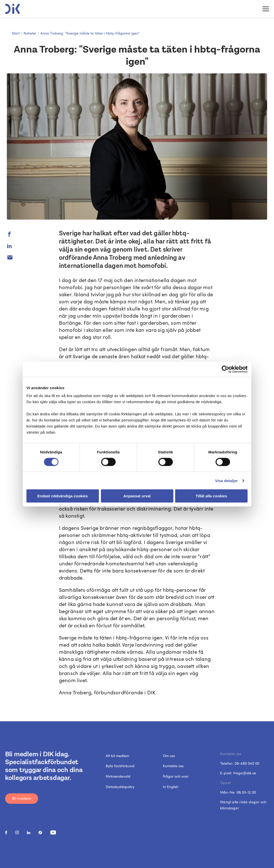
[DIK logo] (12, 9)
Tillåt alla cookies (211, 496)
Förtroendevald (118, 776)
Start (16, 33)
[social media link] (6, 833)
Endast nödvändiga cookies (63, 496)
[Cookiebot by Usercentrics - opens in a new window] (225, 369)
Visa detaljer (226, 480)
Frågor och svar (176, 776)
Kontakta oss (173, 766)
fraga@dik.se (245, 773)
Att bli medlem (117, 756)
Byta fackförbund (120, 766)
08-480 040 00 (247, 763)
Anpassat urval (137, 496)
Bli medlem (22, 798)
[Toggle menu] (264, 9)
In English (171, 787)
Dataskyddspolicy (120, 787)
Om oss (169, 756)
